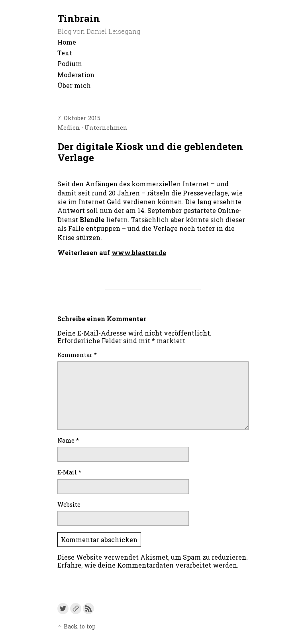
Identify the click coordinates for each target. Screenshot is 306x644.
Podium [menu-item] (70, 63)
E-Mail (69, 472)
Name (68, 440)
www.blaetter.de (139, 253)
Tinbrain (79, 18)
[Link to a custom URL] (76, 609)
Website (69, 504)
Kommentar (77, 355)
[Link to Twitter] (63, 609)
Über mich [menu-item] (74, 85)
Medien (69, 128)
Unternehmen (106, 128)
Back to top (76, 626)
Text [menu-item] (65, 53)
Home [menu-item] (67, 42)
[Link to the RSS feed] (88, 609)
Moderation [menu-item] (76, 75)
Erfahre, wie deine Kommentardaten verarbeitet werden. (148, 565)
